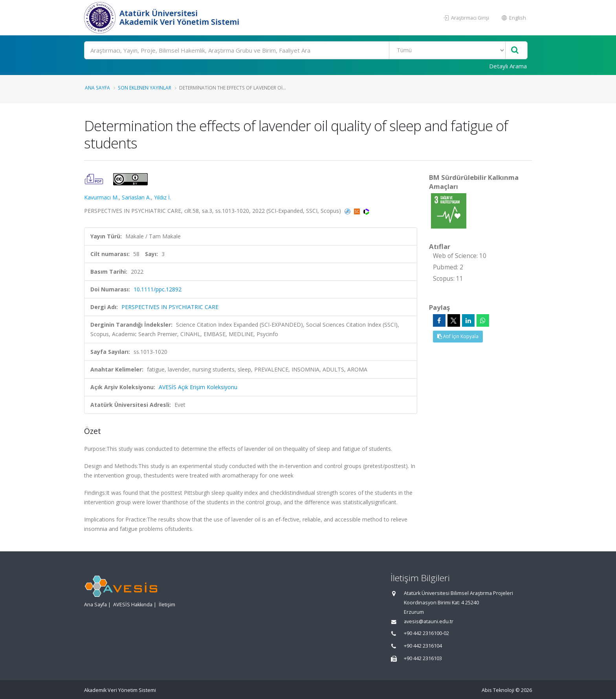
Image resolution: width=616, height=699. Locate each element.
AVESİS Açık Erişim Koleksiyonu (198, 387)
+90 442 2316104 (423, 646)
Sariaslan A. (136, 197)
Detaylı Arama (508, 66)
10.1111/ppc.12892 (158, 289)
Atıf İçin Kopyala (458, 336)
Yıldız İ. (162, 197)
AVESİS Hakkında (133, 605)
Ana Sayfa (97, 88)
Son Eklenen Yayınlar (145, 88)
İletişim (167, 605)
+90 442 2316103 (423, 658)
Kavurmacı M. (101, 197)
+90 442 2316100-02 (426, 633)
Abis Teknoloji (498, 690)
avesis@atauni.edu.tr (429, 621)
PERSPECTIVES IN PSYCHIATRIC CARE (170, 307)
